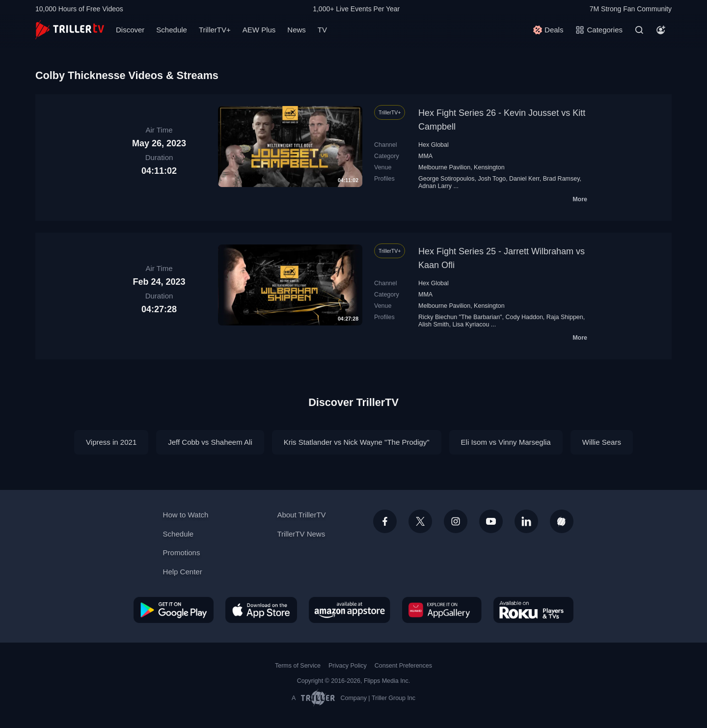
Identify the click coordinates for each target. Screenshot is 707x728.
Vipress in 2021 (111, 442)
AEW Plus (259, 30)
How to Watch (186, 515)
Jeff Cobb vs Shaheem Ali (210, 442)
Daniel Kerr (524, 179)
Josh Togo (492, 179)
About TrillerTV (301, 515)
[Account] (661, 30)
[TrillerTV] (70, 30)
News (297, 30)
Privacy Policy (348, 666)
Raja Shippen (565, 317)
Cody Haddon (524, 317)
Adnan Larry (435, 186)
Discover (130, 30)
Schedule (172, 30)
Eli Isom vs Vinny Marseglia (506, 442)
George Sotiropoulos (447, 179)
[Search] (639, 30)
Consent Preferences (403, 666)
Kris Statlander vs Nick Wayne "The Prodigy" (357, 442)
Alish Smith (434, 324)
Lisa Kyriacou (471, 324)
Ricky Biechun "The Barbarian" (460, 317)
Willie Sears (602, 442)
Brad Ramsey (561, 179)
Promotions (182, 553)
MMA (425, 156)
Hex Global (434, 145)
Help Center (183, 572)
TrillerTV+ (215, 30)
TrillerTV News (301, 534)
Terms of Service (298, 666)
